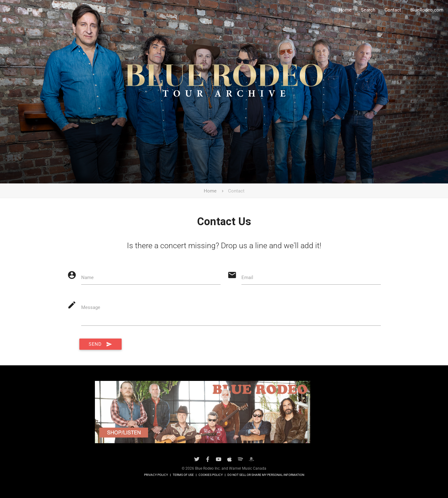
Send (100, 344)
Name (87, 277)
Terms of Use (183, 475)
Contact (393, 10)
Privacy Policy (156, 475)
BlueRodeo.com (427, 10)
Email (247, 277)
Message (91, 307)
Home (345, 10)
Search (368, 10)
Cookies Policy (211, 475)
